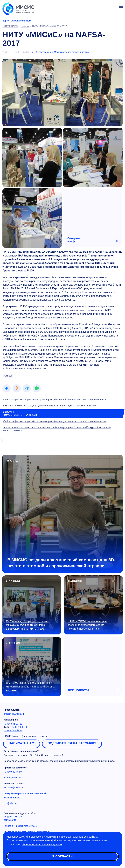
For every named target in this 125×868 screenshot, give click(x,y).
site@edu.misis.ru (13, 817)
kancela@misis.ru (13, 730)
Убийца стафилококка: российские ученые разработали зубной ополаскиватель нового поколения (55, 400)
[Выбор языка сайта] (105, 6)
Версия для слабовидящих (17, 21)
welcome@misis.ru (13, 787)
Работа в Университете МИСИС (20, 826)
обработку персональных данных (42, 844)
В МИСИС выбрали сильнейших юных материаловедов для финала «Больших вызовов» (30, 687)
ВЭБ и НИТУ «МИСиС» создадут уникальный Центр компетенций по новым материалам (50, 406)
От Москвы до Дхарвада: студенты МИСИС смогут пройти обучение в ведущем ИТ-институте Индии (27, 625)
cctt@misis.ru (10, 803)
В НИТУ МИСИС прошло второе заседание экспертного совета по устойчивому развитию (87, 625)
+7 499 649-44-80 (13, 772)
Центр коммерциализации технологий (25, 794)
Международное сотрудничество (71, 52)
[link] (7, 388)
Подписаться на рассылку (72, 743)
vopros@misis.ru (12, 778)
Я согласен (62, 856)
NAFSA (8, 376)
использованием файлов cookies (50, 840)
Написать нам (22, 743)
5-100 (35, 52)
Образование (46, 52)
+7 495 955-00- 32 (13, 724)
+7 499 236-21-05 (19, 727)
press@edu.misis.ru (14, 714)
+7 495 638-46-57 (13, 797)
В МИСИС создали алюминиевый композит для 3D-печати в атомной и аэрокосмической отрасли (61, 563)
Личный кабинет (113, 6)
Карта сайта (10, 820)
